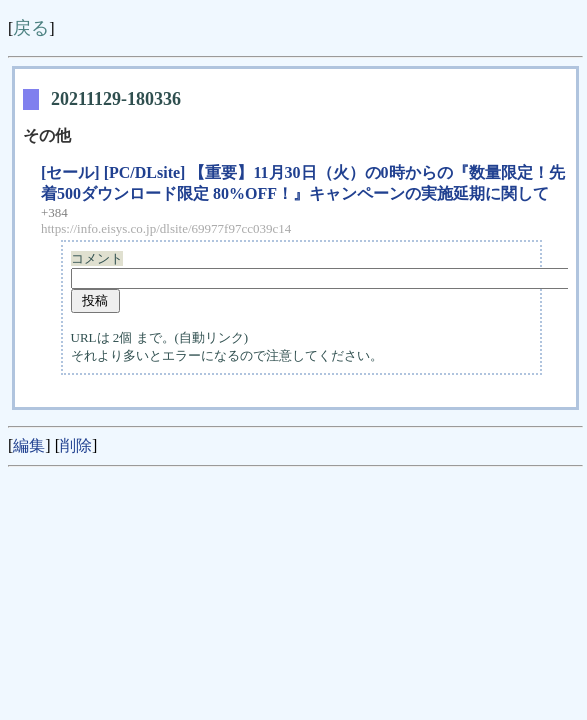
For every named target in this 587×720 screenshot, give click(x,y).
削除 (76, 445)
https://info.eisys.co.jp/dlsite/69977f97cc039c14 (166, 228)
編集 (29, 445)
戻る (31, 28)
